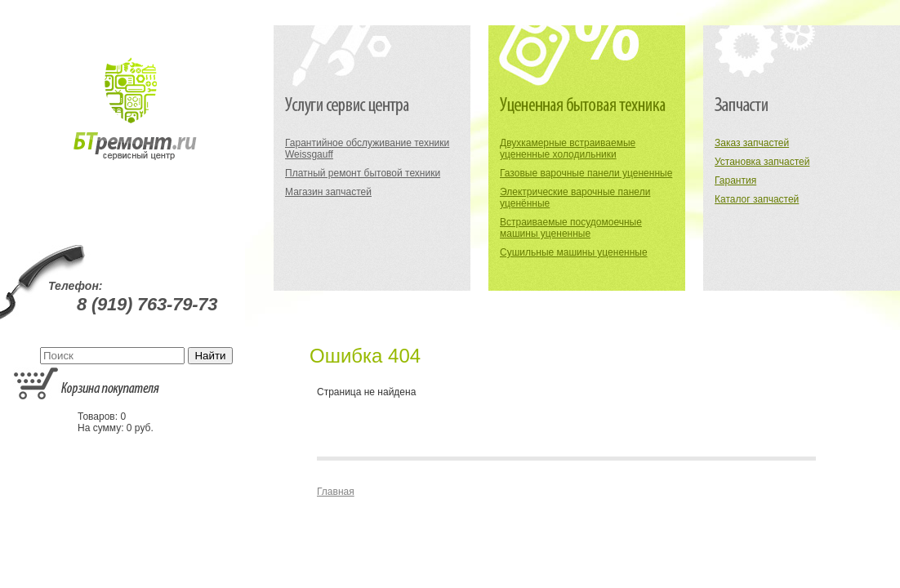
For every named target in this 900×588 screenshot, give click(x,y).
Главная (336, 492)
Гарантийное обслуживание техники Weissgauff (367, 149)
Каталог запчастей (757, 199)
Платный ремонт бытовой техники (363, 173)
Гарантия (735, 180)
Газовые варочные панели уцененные (586, 173)
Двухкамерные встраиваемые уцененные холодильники (568, 149)
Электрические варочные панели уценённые (575, 198)
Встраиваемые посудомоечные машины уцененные (571, 228)
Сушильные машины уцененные (574, 252)
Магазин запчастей (328, 192)
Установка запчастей (762, 162)
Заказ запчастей (752, 143)
